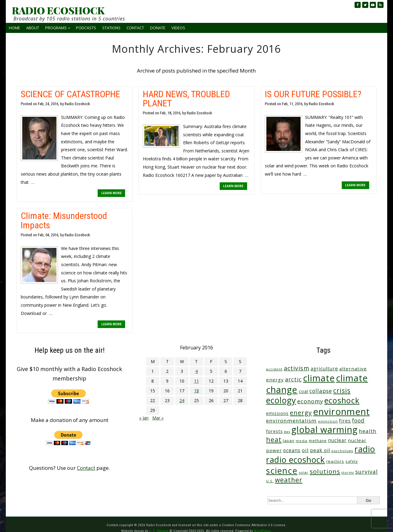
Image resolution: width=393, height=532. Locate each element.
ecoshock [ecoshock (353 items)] (342, 400)
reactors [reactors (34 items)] (335, 461)
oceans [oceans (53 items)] (292, 450)
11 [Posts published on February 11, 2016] (196, 381)
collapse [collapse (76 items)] (321, 391)
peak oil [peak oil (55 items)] (320, 450)
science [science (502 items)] (282, 471)
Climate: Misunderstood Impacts (64, 220)
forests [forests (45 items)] (274, 431)
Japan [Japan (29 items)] (289, 441)
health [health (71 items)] (368, 431)
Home (14, 28)
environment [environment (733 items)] (341, 412)
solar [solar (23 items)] (304, 472)
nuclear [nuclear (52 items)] (337, 440)
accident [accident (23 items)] (274, 369)
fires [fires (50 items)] (345, 421)
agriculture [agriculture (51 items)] (324, 369)
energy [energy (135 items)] (301, 412)
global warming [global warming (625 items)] (324, 430)
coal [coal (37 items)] (303, 391)
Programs (56, 28)
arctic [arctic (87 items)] (293, 379)
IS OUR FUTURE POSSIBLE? (313, 94)
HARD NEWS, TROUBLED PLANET (186, 99)
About (33, 28)
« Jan (144, 418)
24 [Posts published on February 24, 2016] (182, 400)
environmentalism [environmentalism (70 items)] (291, 421)
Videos (178, 28)
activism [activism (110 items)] (297, 368)
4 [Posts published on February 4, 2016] (196, 371)
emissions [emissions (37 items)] (277, 413)
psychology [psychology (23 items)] (342, 451)
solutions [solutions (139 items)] (325, 471)
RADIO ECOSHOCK (58, 10)
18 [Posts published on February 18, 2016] (196, 391)
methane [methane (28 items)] (318, 441)
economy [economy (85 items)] (310, 401)
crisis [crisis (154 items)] (342, 390)
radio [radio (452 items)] (365, 449)
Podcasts (86, 28)
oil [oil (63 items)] (305, 450)
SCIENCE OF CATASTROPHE (70, 94)
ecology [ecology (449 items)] (281, 400)
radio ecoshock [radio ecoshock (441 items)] (296, 460)
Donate (158, 28)
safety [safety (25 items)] (352, 461)
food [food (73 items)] (358, 421)
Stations (111, 28)
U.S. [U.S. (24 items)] (270, 481)
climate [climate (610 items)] (319, 378)
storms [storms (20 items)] (348, 473)
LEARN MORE (112, 193)
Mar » (158, 418)
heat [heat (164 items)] (274, 439)
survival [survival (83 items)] (366, 472)
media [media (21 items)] (302, 441)
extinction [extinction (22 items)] (328, 421)
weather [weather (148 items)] (289, 480)
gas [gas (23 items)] (287, 432)
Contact (135, 28)
